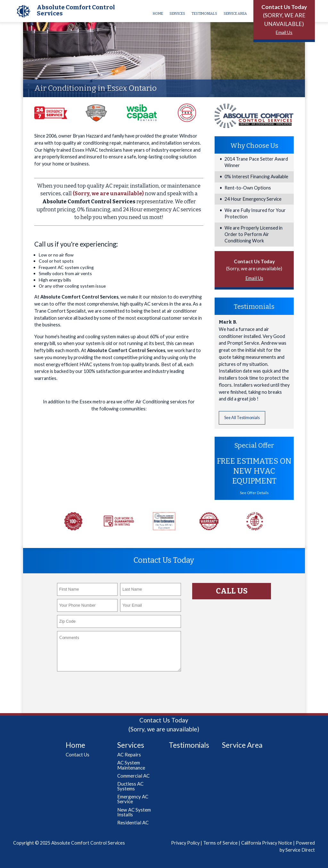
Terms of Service (220, 843)
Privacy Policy (185, 843)
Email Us (284, 32)
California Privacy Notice (267, 843)
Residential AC (133, 822)
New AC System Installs (134, 812)
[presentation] (106, 687)
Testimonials (204, 14)
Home (158, 14)
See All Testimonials (242, 418)
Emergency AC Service (133, 799)
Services (177, 14)
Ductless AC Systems (130, 786)
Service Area (235, 14)
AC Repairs (129, 754)
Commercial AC (133, 776)
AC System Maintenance (131, 765)
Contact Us (78, 754)
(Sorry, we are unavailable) (108, 194)
